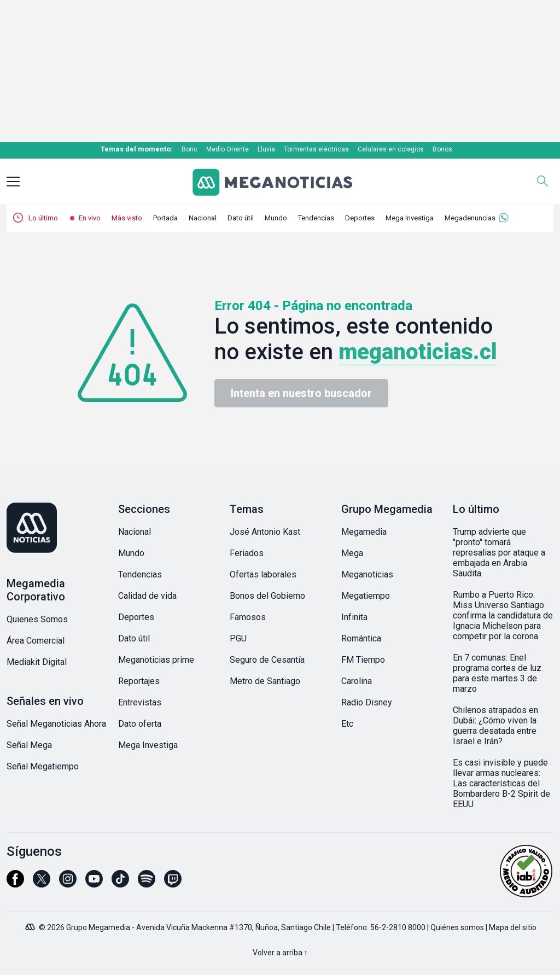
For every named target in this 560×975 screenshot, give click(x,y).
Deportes (360, 218)
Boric (189, 149)
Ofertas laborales (263, 574)
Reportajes (139, 681)
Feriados (247, 553)
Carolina (357, 681)
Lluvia (266, 149)
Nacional (203, 218)
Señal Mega (29, 745)
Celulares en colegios (391, 149)
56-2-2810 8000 (398, 927)
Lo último (43, 218)
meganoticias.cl (418, 352)
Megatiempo (366, 596)
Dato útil (241, 218)
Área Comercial (36, 641)
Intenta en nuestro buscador (301, 393)
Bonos (442, 149)
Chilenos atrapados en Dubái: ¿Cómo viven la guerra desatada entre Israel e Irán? (495, 726)
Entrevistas (140, 702)
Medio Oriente (227, 149)
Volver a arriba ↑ (280, 953)
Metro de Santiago (265, 681)
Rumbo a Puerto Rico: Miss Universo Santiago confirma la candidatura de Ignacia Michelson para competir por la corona (503, 615)
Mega (352, 553)
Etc (347, 724)
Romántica (361, 638)
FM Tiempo (363, 660)
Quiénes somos (457, 927)
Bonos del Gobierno (267, 596)
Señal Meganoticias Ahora (56, 724)
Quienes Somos (37, 619)
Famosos (248, 617)
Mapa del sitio (513, 927)
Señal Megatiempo (43, 766)
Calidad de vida (147, 596)
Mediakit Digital (37, 662)
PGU (238, 638)
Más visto (127, 218)
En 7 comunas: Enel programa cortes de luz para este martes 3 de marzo (497, 673)
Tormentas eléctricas (316, 149)
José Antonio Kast (265, 532)
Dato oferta (140, 724)
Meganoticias (367, 574)
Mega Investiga (410, 218)
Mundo (276, 218)
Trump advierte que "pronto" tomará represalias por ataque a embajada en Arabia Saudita (499, 553)
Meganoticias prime (156, 660)
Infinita (354, 617)
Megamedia (364, 532)
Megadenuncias (470, 218)
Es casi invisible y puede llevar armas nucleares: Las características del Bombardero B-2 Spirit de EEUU (501, 783)
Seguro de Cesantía (267, 660)
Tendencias (316, 218)
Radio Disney (367, 702)
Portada (165, 218)
